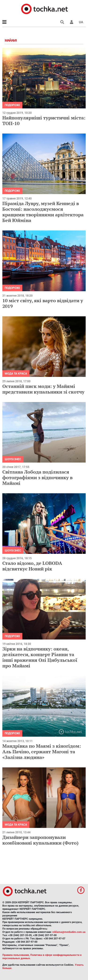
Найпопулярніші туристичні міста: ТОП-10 (44, 121)
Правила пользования (16, 955)
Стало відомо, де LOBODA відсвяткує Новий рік (32, 566)
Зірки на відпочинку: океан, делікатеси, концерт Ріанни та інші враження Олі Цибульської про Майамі (40, 657)
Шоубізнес (13, 459)
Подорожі (12, 105)
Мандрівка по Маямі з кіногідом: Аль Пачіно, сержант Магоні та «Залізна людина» (42, 752)
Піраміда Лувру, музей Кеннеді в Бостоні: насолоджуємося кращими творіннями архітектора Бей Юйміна (43, 212)
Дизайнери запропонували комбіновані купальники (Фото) (40, 840)
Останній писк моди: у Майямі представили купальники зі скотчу (43, 389)
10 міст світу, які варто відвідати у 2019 (43, 303)
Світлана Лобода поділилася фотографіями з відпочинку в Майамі (37, 477)
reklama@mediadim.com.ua (69, 932)
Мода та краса (16, 374)
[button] (72, 22)
